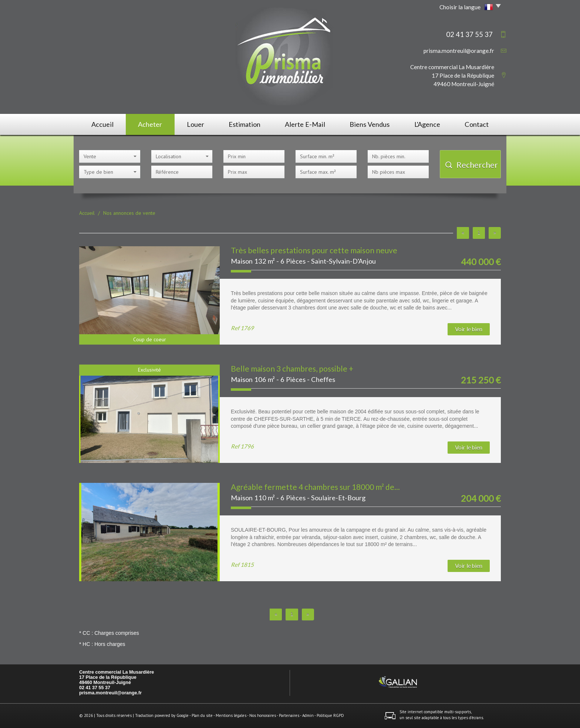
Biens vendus (370, 124)
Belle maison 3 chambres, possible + (292, 368)
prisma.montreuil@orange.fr (459, 51)
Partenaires (289, 715)
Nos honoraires (263, 715)
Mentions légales (231, 715)
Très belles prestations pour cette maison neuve (314, 250)
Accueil (102, 124)
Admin (308, 715)
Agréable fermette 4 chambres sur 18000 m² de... (315, 487)
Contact (477, 124)
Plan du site (202, 715)
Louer (195, 124)
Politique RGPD (330, 715)
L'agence (427, 124)
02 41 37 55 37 (95, 688)
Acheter (150, 124)
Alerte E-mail (305, 124)
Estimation (245, 124)
